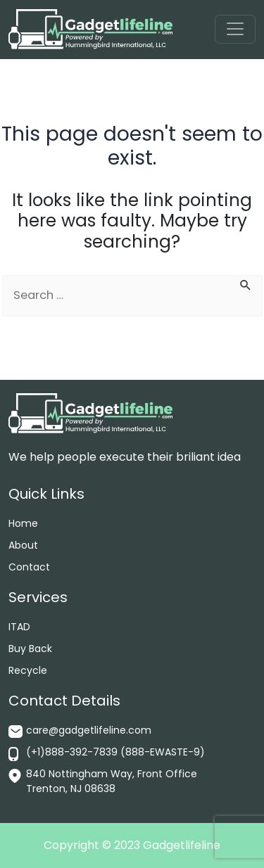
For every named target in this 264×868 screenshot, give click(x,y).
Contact (29, 567)
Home (23, 523)
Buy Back (30, 649)
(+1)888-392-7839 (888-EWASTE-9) (115, 752)
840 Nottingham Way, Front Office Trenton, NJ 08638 (112, 781)
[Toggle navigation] (235, 29)
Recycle (28, 670)
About (23, 545)
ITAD (19, 627)
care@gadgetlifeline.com (89, 730)
